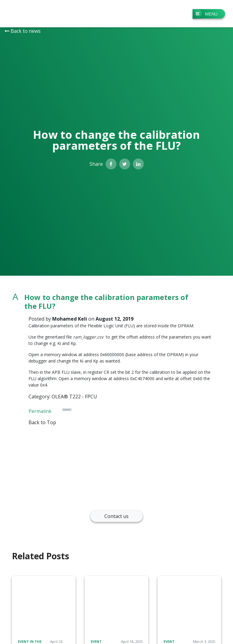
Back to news (23, 31)
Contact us (116, 516)
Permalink (50, 410)
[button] (116, 302)
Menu (205, 14)
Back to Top (42, 422)
